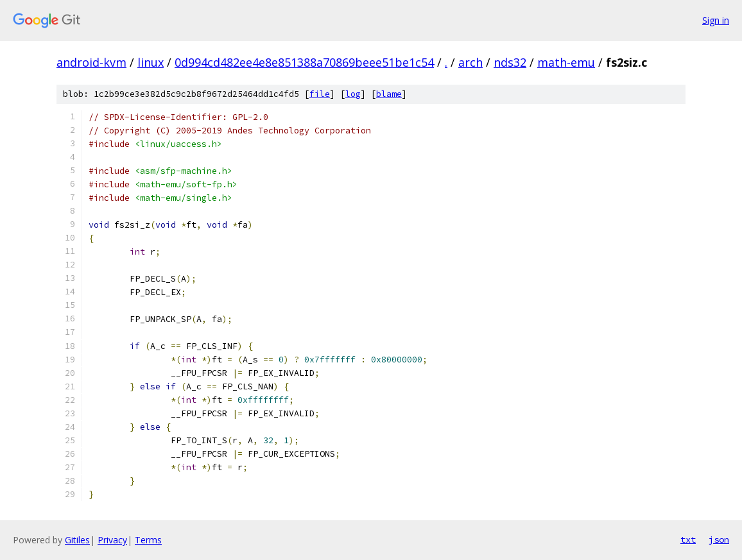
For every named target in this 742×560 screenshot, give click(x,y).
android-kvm (91, 62)
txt (688, 539)
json (719, 539)
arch (470, 62)
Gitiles (77, 540)
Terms (148, 540)
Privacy (112, 540)
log (353, 94)
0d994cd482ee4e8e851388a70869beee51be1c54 (304, 62)
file (320, 94)
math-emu (566, 62)
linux (151, 62)
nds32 (510, 62)
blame (389, 94)
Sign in (716, 20)
